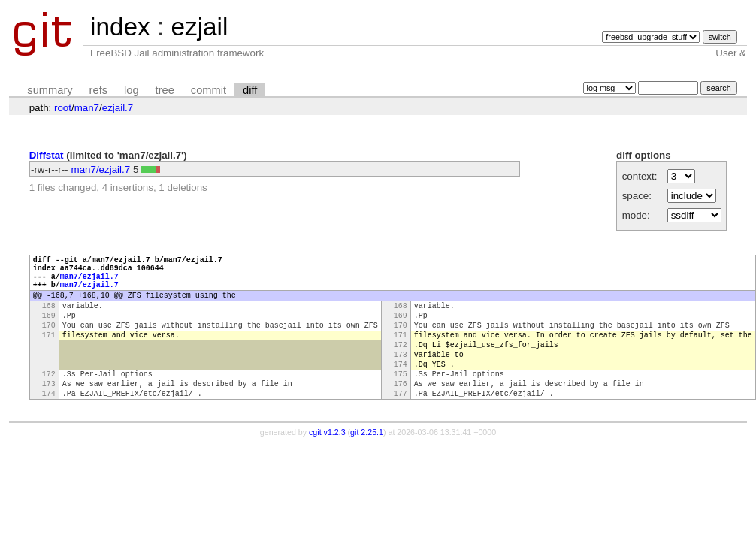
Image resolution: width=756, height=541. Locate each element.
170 (49, 343)
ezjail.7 (118, 108)
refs (98, 90)
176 (401, 415)
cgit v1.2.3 (327, 466)
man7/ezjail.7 (101, 169)
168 (49, 319)
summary (50, 90)
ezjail (199, 27)
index (120, 27)
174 (401, 391)
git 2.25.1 (367, 466)
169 (49, 331)
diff (250, 90)
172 (401, 367)
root (63, 108)
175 (401, 403)
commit (209, 90)
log (132, 90)
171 (49, 355)
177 (401, 427)
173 (401, 379)
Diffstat (47, 155)
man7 (87, 108)
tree (165, 90)
